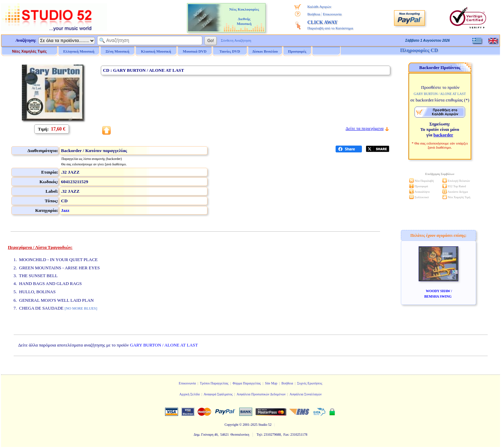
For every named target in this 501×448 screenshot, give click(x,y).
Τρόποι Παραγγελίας (214, 383)
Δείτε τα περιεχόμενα (364, 128)
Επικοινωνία (332, 14)
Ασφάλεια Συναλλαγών (306, 394)
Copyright (232, 425)
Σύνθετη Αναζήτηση (236, 40)
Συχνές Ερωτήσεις (310, 383)
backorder (443, 135)
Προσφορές (297, 51)
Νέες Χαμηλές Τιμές (29, 51)
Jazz (65, 210)
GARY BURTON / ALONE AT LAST (164, 345)
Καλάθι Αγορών (319, 6)
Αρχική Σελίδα (190, 394)
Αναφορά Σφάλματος (218, 394)
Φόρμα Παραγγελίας (247, 383)
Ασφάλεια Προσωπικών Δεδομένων (261, 394)
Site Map (271, 383)
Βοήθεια (314, 14)
